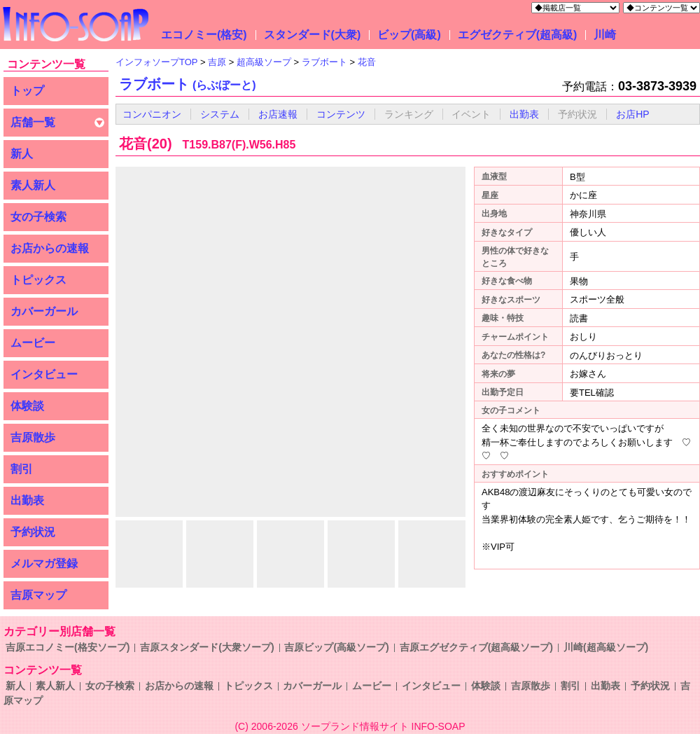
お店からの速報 (50, 248)
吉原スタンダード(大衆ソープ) (207, 647)
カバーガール (44, 311)
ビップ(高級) (409, 35)
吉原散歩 (33, 437)
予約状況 (33, 532)
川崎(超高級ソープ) (606, 647)
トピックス (38, 280)
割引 (22, 469)
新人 (22, 154)
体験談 (27, 406)
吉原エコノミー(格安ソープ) (68, 647)
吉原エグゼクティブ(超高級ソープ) (476, 647)
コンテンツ (341, 114)
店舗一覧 (33, 122)
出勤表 (27, 500)
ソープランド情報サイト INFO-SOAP (383, 726)
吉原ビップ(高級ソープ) (336, 647)
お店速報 (278, 114)
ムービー (33, 343)
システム (220, 114)
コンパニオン (152, 114)
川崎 (605, 35)
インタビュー (44, 374)
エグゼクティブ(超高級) (518, 35)
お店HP (632, 114)
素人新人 (33, 185)
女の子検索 (38, 217)
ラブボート (188, 84)
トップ (27, 91)
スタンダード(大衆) (313, 35)
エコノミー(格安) (204, 35)
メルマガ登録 (44, 563)
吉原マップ (38, 595)
